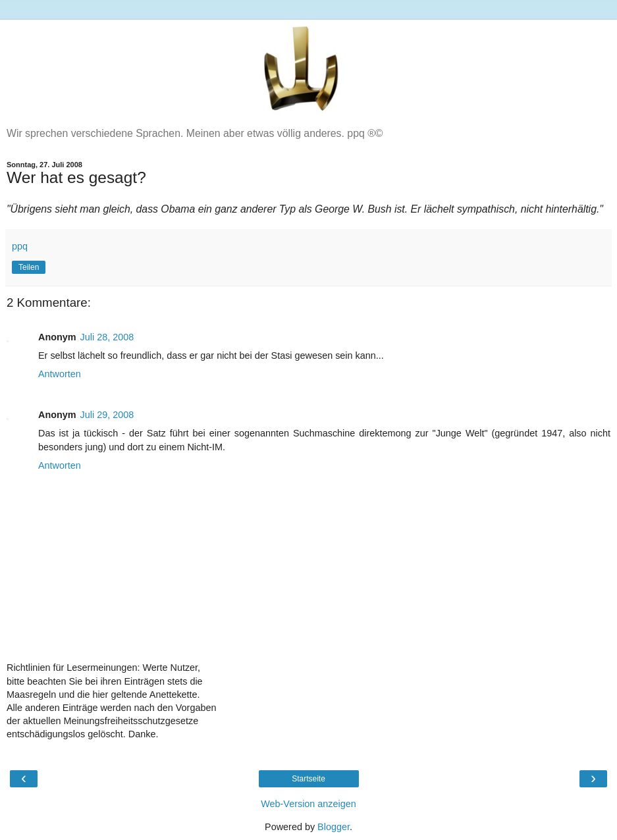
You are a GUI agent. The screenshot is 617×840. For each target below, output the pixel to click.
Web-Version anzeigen (308, 804)
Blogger (334, 827)
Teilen (29, 267)
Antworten (60, 374)
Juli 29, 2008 (107, 415)
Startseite (308, 779)
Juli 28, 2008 (107, 337)
